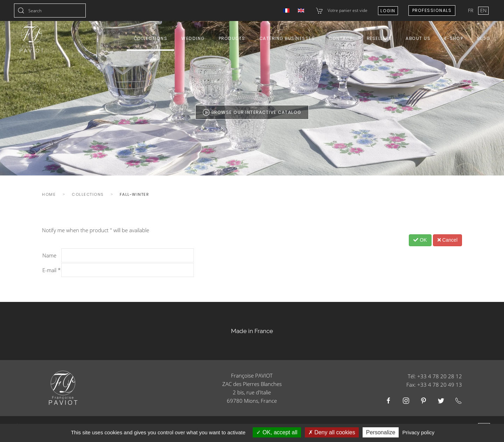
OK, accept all (277, 432)
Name (49, 255)
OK (420, 240)
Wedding (193, 38)
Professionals (432, 10)
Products (232, 38)
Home (49, 194)
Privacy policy (419, 432)
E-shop (454, 38)
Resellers (379, 38)
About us (418, 38)
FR (471, 10)
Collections (151, 38)
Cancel (447, 240)
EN (483, 10)
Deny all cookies (332, 432)
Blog (484, 38)
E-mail (51, 270)
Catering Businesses (287, 38)
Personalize (381, 432)
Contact (341, 38)
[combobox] (50, 11)
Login (388, 11)
